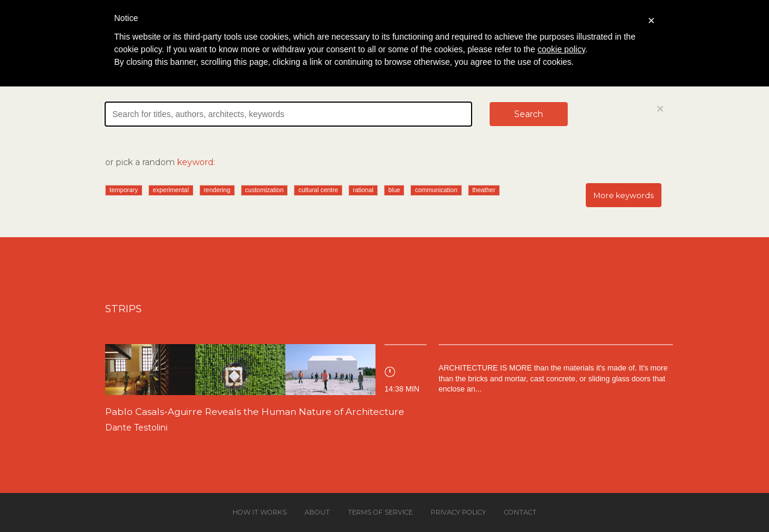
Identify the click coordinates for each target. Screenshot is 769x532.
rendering (217, 190)
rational (363, 190)
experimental (171, 190)
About (317, 512)
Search (529, 114)
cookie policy (561, 49)
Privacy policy (458, 512)
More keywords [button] (624, 195)
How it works (260, 512)
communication (436, 190)
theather (484, 190)
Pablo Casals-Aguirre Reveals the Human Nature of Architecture (255, 412)
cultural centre (318, 190)
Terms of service (380, 512)
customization (264, 190)
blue (394, 190)
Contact (520, 512)
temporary (123, 190)
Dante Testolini (136, 428)
